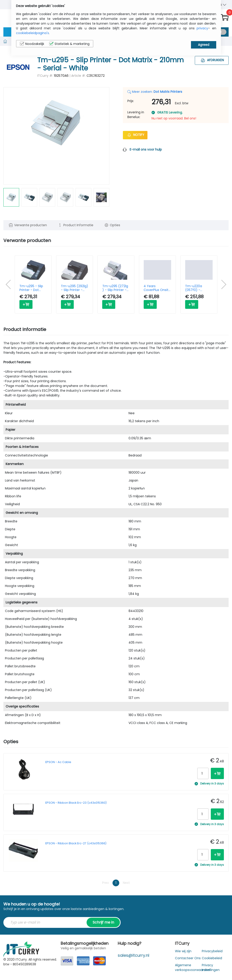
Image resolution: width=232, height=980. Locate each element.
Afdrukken (212, 60)
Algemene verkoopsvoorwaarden (192, 967)
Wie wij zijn (183, 951)
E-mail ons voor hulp (146, 149)
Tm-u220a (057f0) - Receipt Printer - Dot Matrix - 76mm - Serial (198, 288)
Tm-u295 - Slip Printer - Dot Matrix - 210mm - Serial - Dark (33, 288)
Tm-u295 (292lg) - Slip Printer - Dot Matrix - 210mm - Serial (75, 288)
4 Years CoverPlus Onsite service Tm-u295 (157, 288)
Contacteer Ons (188, 958)
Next (126, 883)
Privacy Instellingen (211, 967)
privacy (202, 28)
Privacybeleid (212, 951)
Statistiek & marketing (69, 44)
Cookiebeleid (212, 958)
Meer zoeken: (155, 92)
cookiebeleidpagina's (32, 33)
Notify (135, 135)
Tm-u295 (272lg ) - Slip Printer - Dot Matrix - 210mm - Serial (115, 288)
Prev (106, 883)
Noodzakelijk (32, 44)
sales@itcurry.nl (133, 955)
